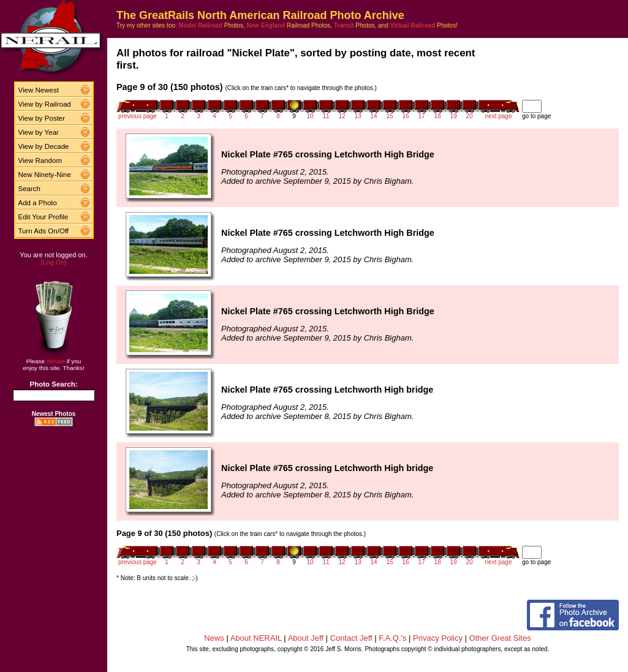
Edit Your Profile (44, 217)
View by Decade (44, 146)
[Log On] (53, 262)
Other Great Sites (500, 638)
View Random (40, 160)
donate (56, 361)
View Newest (39, 90)
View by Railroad (45, 104)
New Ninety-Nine (45, 175)
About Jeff (306, 638)
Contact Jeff (351, 638)
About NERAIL (256, 638)
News (214, 638)
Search (30, 189)
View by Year (39, 132)
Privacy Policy (438, 638)
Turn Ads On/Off (44, 231)
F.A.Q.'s (392, 638)
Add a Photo (38, 203)
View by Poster (42, 118)
